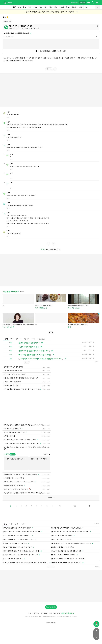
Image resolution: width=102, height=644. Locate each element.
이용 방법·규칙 (74, 2)
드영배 (35, 7)
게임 (81, 7)
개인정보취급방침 (68, 613)
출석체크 (74, 7)
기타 (33, 339)
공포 (51, 7)
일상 (24, 7)
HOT (14, 7)
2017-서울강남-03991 (64, 616)
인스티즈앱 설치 (51, 607)
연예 (29, 7)
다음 (75, 506)
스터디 (62, 7)
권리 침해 (57, 613)
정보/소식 (19, 339)
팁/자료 (27, 339)
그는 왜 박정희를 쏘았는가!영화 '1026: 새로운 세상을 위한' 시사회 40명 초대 (49, 12)
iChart (68, 7)
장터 (41, 7)
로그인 (43, 249)
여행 (11, 28)
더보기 (47, 454)
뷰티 (56, 7)
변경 (86, 7)
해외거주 (25, 28)
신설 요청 (8, 21)
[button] (50, 333)
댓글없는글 (41, 339)
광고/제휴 (44, 613)
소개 (29, 613)
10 (60, 506)
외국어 (17, 28)
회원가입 (83, 2)
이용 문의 (36, 613)
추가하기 (13, 454)
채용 (50, 613)
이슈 (19, 7)
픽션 (46, 7)
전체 (6, 339)
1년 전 (5, 37)
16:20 (97, 524)
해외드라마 (35, 28)
